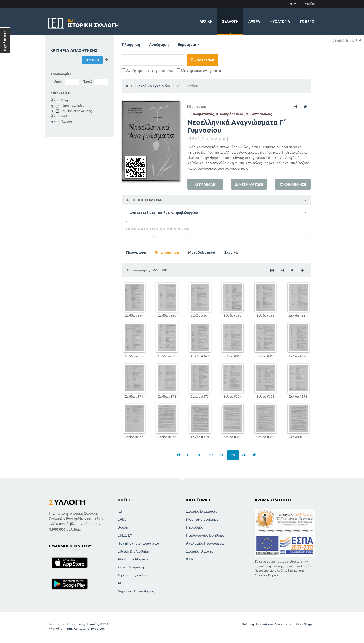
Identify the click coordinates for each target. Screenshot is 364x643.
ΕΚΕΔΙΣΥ (125, 535)
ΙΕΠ (129, 86)
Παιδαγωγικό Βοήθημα (205, 535)
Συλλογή (230, 21)
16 (200, 455)
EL (293, 4)
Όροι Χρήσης (306, 624)
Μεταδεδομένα (202, 252)
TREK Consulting (77, 628)
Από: (58, 81)
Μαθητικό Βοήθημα (202, 519)
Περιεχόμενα (147, 200)
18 (222, 455)
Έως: (88, 81)
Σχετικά (231, 252)
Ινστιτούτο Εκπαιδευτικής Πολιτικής (74, 624)
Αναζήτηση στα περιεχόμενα (148, 71)
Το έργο (307, 21)
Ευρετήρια (189, 44)
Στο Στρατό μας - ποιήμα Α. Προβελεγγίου (164, 213)
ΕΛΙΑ (122, 519)
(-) (360, 40)
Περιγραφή (136, 252)
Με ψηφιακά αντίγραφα (199, 71)
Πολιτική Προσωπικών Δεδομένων (266, 624)
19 (233, 455)
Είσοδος (310, 4)
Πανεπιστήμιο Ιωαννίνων (139, 543)
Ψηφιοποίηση (167, 252)
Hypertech (99, 628)
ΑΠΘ (122, 583)
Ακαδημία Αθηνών (133, 559)
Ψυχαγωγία (280, 21)
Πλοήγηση (131, 44)
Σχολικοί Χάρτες (199, 551)
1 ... (189, 455)
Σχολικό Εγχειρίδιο (154, 86)
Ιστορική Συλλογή (93, 22)
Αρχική (206, 21)
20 (244, 455)
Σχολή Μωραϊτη (131, 567)
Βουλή (123, 527)
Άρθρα (254, 21)
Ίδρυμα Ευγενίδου (133, 575)
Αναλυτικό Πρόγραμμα (205, 543)
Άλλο (190, 559)
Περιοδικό (195, 527)
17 (211, 455)
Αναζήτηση (159, 44)
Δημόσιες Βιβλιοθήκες (136, 591)
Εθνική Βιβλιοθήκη (133, 551)
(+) (356, 40)
